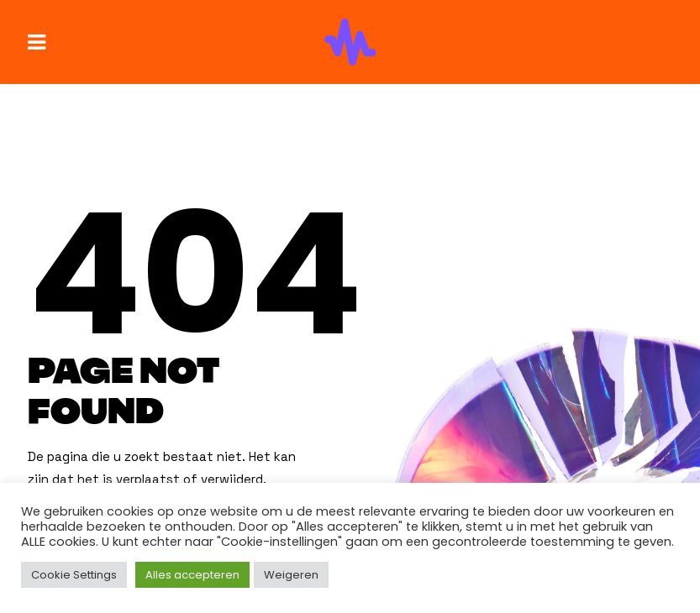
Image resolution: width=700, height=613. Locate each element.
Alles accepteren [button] (192, 575)
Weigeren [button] (291, 575)
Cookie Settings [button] (74, 575)
